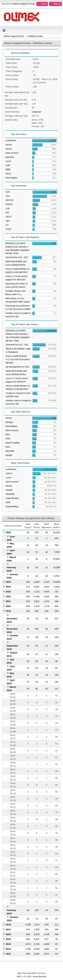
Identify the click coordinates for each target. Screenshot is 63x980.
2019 (8, 611)
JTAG (8, 229)
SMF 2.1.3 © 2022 (24, 976)
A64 (8, 221)
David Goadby (12, 443)
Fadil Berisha (12, 498)
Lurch (8, 161)
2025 (8, 582)
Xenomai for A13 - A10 (17, 257)
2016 (8, 934)
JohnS (9, 145)
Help (19, 973)
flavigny (9, 422)
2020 (8, 606)
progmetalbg (12, 506)
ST (7, 225)
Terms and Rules (30, 973)
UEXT (9, 217)
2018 (8, 925)
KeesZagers (11, 178)
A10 (8, 208)
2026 (8, 532)
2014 (8, 944)
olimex (9, 149)
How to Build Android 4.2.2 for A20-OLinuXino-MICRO (18, 359)
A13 (8, 196)
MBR (8, 169)
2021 (8, 601)
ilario (8, 447)
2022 (8, 596)
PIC (8, 213)
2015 (8, 939)
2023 (8, 592)
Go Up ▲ (42, 973)
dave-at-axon (12, 153)
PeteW (9, 490)
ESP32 (9, 204)
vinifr (8, 165)
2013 (8, 949)
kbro (8, 434)
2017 (8, 929)
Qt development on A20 (17, 367)
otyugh (9, 455)
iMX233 (9, 200)
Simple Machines (39, 976)
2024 (8, 587)
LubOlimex (11, 140)
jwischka (10, 157)
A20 (8, 192)
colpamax (37, 112)
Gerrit (8, 174)
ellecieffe (10, 451)
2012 (8, 954)
